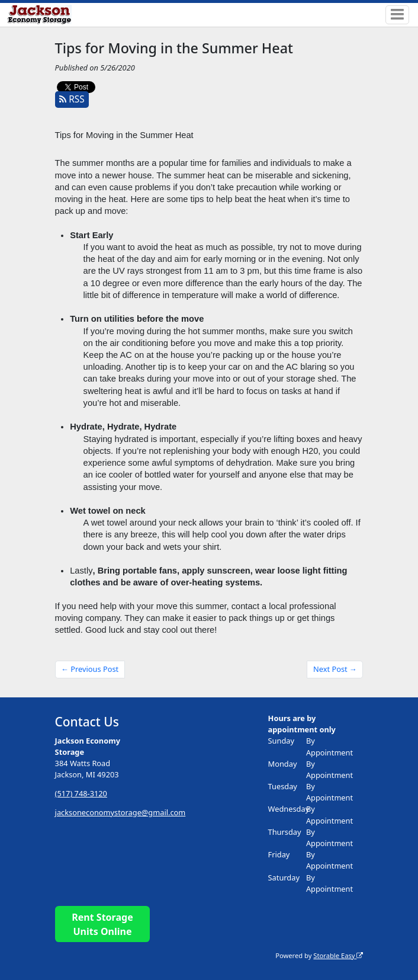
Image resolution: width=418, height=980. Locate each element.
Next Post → (335, 669)
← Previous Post (90, 669)
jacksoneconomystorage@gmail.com (120, 812)
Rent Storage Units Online (102, 924)
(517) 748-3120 (81, 793)
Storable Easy (338, 955)
